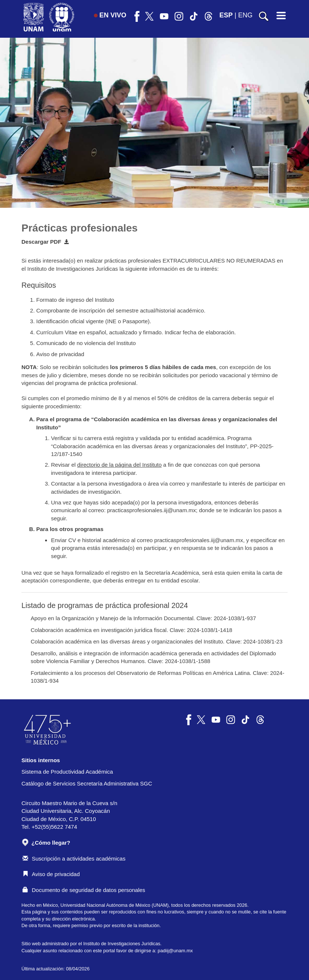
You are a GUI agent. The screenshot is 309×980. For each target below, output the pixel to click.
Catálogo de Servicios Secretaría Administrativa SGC (87, 783)
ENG (245, 15)
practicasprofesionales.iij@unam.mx (152, 510)
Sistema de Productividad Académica (67, 772)
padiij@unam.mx (175, 951)
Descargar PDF (45, 242)
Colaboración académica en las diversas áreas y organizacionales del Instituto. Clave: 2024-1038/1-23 (157, 641)
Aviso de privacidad (51, 874)
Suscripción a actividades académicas (74, 859)
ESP (226, 15)
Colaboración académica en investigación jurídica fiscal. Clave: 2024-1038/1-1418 (131, 630)
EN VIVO (110, 15)
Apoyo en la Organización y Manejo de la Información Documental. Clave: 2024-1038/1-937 (143, 618)
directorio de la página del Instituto (119, 465)
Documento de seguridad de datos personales (84, 890)
